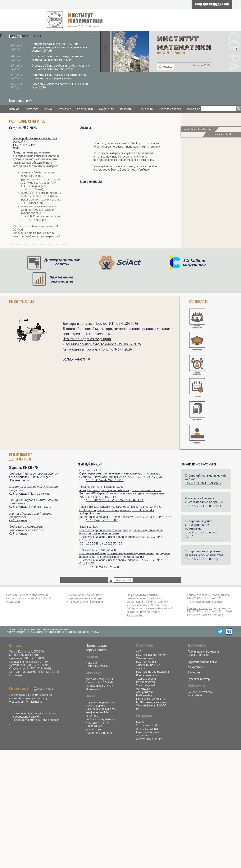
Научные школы (96, 705)
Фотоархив (93, 689)
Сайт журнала (18, 477)
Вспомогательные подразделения (148, 677)
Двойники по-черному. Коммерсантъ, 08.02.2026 (102, 344)
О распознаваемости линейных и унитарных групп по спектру (120, 473)
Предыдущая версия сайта (22, 36)
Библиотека (144, 695)
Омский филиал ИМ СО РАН (151, 707)
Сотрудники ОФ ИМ (149, 739)
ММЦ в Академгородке (151, 702)
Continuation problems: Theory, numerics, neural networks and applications (117, 512)
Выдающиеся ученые (99, 686)
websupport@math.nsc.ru (26, 701)
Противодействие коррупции (202, 664)
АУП (139, 651)
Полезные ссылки (97, 666)
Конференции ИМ (97, 712)
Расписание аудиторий (100, 719)
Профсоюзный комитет (151, 699)
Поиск (140, 722)
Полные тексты (20, 480)
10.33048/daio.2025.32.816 (104, 567)
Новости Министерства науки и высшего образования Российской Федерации (29, 598)
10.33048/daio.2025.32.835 (104, 543)
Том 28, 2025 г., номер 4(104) (202, 534)
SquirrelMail (195, 695)
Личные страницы (148, 729)
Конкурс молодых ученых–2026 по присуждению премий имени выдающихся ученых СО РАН (59, 47)
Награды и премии (98, 722)
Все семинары (91, 181)
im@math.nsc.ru (42, 689)
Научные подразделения (152, 672)
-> (236, 49)
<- (105, 49)
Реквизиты (16, 675)
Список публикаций (200, 595)
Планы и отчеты (198, 655)
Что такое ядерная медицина (87, 339)
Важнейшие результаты (101, 709)
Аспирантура (144, 692)
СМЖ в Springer (40, 477)
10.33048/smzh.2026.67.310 (105, 480)
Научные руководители (152, 655)
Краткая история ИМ (99, 679)
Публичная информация (203, 651)
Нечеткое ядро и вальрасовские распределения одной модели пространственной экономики (121, 532)
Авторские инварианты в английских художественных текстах (120, 490)
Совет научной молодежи (146, 687)
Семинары (92, 716)
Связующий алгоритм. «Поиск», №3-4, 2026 (97, 349)
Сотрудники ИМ (146, 725)
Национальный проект (100, 733)
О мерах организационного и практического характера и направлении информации (85, 598)
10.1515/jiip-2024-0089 (102, 520)
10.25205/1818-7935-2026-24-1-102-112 (114, 500)
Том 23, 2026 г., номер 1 (203, 559)
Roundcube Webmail (200, 692)
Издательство (146, 682)
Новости (91, 663)
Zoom (16, 148)
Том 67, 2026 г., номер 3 (203, 483)
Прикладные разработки (94, 727)
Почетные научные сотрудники (149, 734)
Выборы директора (200, 109)
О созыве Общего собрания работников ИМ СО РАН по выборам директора (61, 67)
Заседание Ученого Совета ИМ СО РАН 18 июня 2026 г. (60, 86)
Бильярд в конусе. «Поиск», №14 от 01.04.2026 (100, 323)
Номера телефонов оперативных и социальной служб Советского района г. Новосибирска (36, 716)
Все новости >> (20, 100)
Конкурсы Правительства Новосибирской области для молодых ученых (59, 76)
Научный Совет (146, 662)
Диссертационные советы (148, 667)
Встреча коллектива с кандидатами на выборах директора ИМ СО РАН (57, 58)
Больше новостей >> (77, 359)
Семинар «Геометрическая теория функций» (35, 140)
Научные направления (100, 702)
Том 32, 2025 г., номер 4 (203, 506)
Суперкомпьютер (170, 109)
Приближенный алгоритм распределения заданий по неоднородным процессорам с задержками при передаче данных (125, 555)
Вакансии (126, 109)
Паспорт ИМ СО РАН (99, 682)
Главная (14, 109)
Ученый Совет (145, 658)
